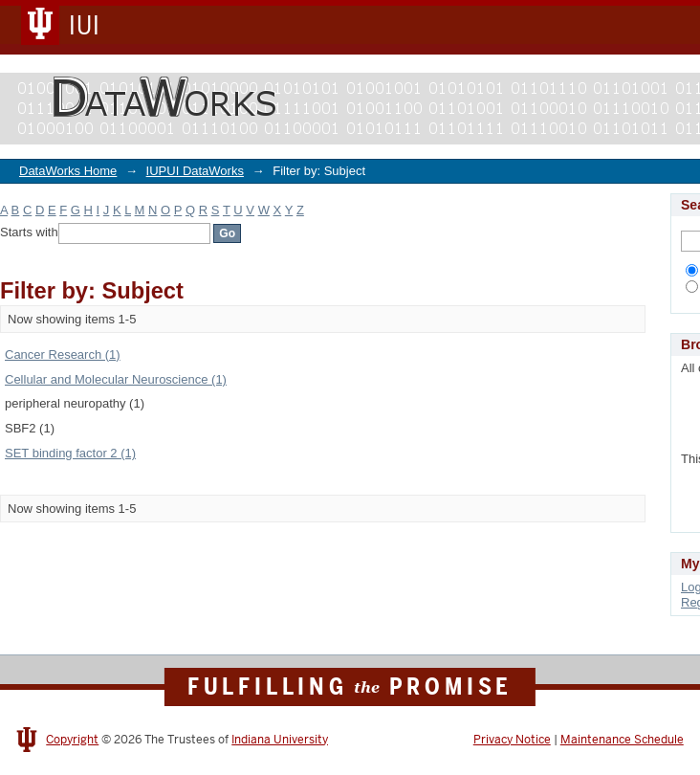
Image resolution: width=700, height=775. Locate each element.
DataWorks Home (68, 171)
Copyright (72, 740)
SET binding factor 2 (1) (70, 453)
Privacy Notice (512, 740)
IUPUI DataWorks (195, 171)
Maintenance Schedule (622, 740)
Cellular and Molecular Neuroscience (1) (116, 379)
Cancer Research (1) (63, 354)
